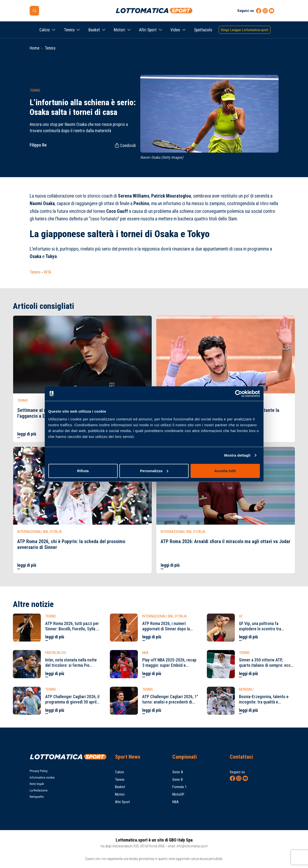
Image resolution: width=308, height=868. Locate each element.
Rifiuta (83, 471)
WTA (48, 272)
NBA (176, 802)
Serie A (178, 772)
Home (35, 48)
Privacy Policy (39, 771)
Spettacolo (203, 30)
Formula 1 (180, 787)
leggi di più (27, 434)
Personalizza (154, 471)
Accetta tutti (225, 471)
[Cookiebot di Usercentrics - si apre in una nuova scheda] (239, 394)
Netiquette (37, 797)
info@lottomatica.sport (192, 846)
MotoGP (178, 794)
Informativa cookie (42, 777)
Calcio (45, 30)
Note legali (37, 784)
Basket (94, 30)
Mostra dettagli (237, 455)
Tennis (69, 30)
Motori (119, 30)
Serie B (178, 780)
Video (175, 30)
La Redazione (39, 790)
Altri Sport (148, 30)
